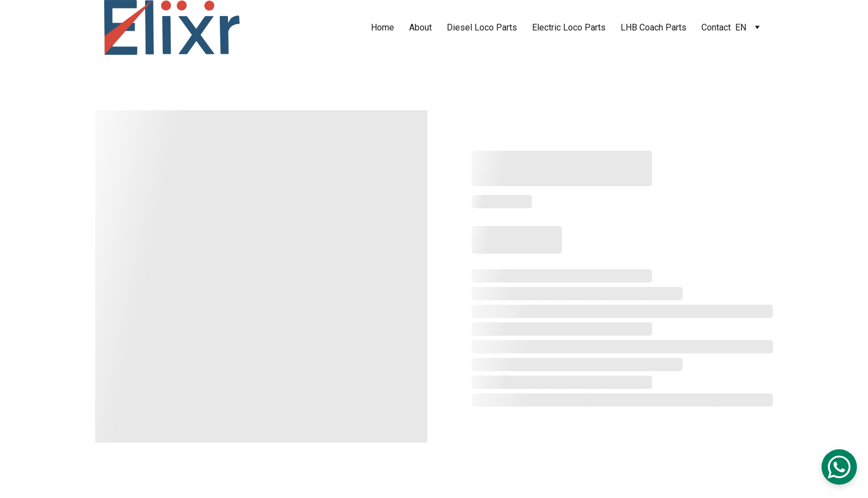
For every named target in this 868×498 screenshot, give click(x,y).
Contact (716, 27)
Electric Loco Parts (569, 27)
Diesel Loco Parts (482, 27)
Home (383, 27)
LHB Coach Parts (653, 27)
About (420, 27)
